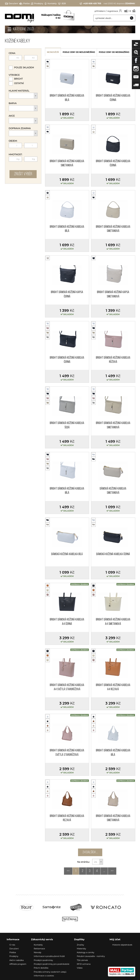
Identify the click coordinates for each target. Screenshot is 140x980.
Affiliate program (18, 964)
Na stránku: (84, 862)
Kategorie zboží (24, 29)
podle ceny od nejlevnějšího (79, 52)
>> (112, 871)
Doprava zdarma (20, 128)
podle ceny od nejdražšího (114, 52)
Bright (19, 79)
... (104, 871)
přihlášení (100, 11)
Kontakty (51, 4)
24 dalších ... (90, 852)
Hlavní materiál (19, 91)
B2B (62, 4)
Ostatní (19, 83)
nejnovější (53, 52)
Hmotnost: (16, 155)
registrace (113, 11)
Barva (13, 103)
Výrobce (14, 75)
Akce (12, 116)
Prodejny (37, 4)
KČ (126, 11)
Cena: (12, 53)
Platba (25, 4)
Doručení (12, 4)
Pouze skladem (24, 67)
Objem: (13, 141)
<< (68, 871)
